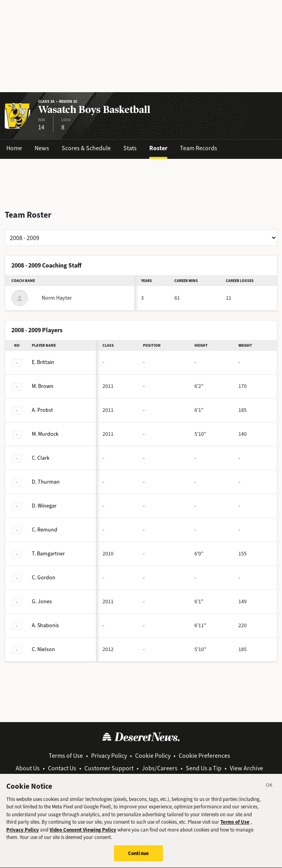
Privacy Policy (109, 756)
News (42, 148)
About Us (28, 768)
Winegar (44, 506)
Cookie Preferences (204, 756)
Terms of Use (66, 756)
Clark (41, 458)
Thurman (46, 482)
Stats (130, 148)
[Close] (269, 793)
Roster (158, 148)
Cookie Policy (153, 756)
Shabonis (45, 625)
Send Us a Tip (204, 768)
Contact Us (62, 768)
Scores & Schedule (86, 148)
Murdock (45, 434)
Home (14, 148)
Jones (42, 601)
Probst (42, 410)
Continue (138, 860)
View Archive (246, 768)
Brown (43, 386)
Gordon (44, 578)
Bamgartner (48, 554)
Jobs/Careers (160, 768)
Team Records (199, 148)
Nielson (43, 649)
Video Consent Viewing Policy (83, 836)
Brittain (43, 362)
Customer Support (109, 768)
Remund (45, 530)
